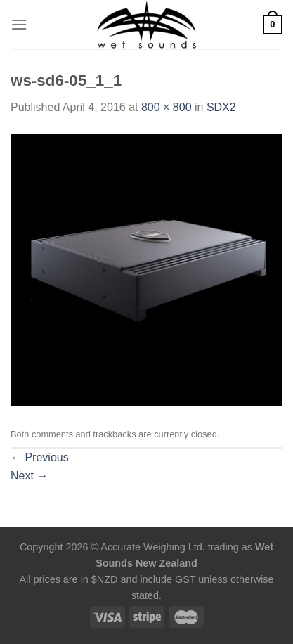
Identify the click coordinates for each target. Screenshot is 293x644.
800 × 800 (167, 107)
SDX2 (221, 107)
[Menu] (19, 24)
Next (29, 476)
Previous (40, 457)
